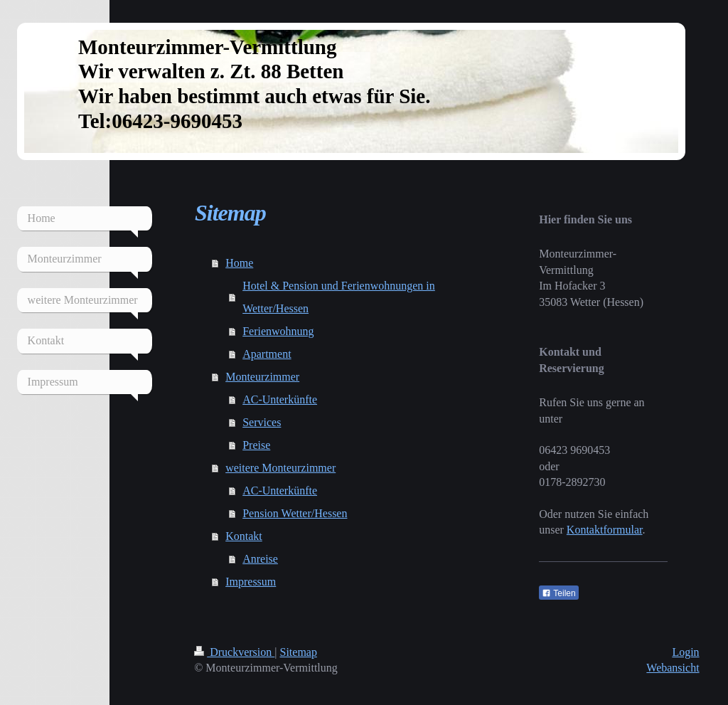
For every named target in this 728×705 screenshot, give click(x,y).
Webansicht (673, 668)
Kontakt (244, 536)
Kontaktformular (605, 530)
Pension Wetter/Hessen (295, 513)
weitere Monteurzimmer (280, 468)
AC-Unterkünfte (280, 399)
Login (685, 652)
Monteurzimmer (262, 377)
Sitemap (299, 652)
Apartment (267, 354)
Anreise (260, 559)
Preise (256, 445)
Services (262, 422)
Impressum (251, 582)
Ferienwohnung (278, 331)
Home (239, 263)
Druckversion (234, 652)
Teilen (558, 593)
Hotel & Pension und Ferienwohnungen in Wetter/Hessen (339, 297)
